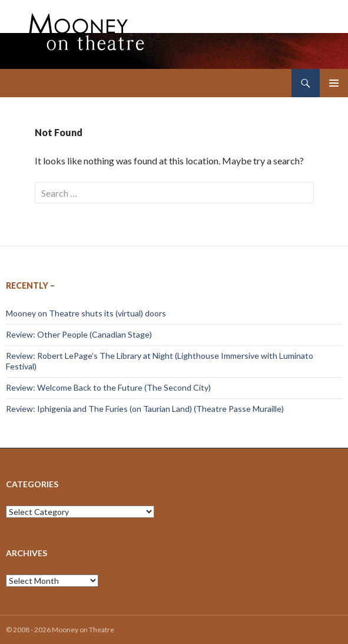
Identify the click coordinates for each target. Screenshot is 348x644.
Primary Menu (334, 83)
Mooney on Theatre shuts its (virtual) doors (86, 313)
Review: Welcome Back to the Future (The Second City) (108, 387)
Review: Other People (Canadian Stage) (79, 334)
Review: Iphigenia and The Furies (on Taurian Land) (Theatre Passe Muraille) (145, 409)
